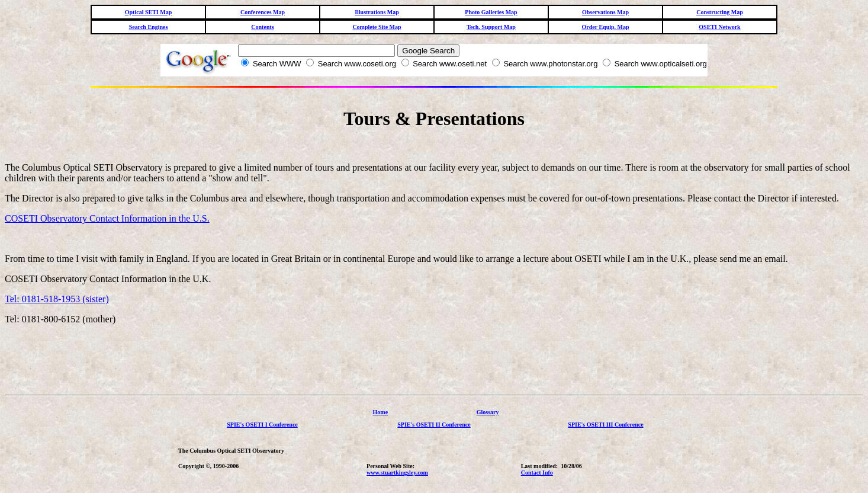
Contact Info (537, 473)
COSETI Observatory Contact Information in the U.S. (107, 218)
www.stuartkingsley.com (397, 473)
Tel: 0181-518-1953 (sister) (57, 299)
